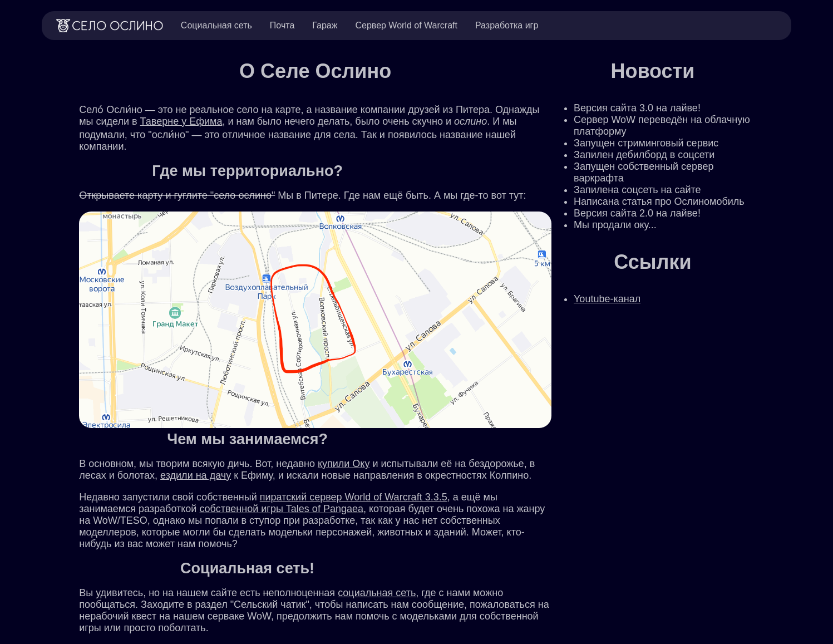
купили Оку (344, 464)
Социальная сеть (216, 25)
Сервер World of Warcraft (406, 25)
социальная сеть (377, 593)
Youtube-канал (607, 299)
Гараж (325, 25)
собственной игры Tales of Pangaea (281, 509)
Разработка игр (507, 25)
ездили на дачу (196, 475)
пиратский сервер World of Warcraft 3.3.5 (354, 497)
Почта (282, 25)
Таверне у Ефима (181, 121)
